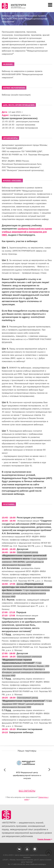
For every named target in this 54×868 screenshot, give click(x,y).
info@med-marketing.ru (38, 864)
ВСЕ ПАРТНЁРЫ (27, 791)
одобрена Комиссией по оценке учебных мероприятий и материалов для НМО (27, 232)
